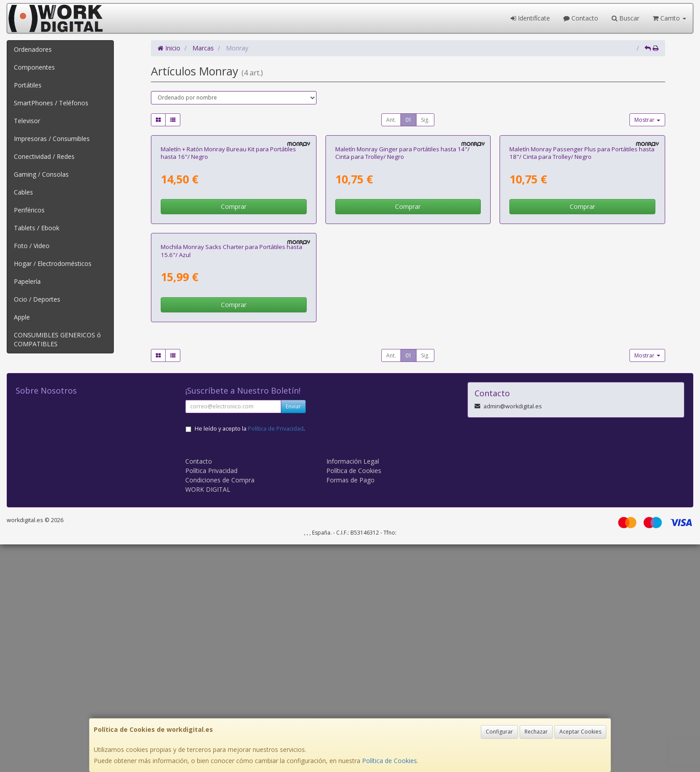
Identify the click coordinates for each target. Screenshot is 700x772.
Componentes (34, 67)
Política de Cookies (390, 761)
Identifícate (530, 18)
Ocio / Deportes (37, 299)
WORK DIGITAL (208, 717)
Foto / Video (32, 246)
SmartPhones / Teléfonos (51, 103)
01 (408, 120)
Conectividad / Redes (44, 156)
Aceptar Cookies (580, 732)
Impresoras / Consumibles (52, 139)
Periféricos (29, 210)
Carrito (669, 18)
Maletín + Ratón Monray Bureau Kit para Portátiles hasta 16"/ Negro (228, 267)
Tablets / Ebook (37, 228)
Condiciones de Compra (220, 708)
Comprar (234, 320)
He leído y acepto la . (250, 656)
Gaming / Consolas (41, 174)
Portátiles (28, 85)
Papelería (27, 281)
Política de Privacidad (276, 656)
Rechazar (536, 732)
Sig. (425, 120)
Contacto (581, 18)
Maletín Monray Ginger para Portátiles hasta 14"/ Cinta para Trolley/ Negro (402, 267)
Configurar (499, 732)
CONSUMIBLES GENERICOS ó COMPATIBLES (57, 339)
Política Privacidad (211, 698)
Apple (22, 317)
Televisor (27, 121)
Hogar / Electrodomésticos (53, 264)
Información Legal (353, 689)
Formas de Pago (350, 708)
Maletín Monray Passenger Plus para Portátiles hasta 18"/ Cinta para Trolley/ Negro (582, 267)
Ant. (391, 120)
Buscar (625, 18)
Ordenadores (33, 49)
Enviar (293, 634)
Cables (23, 192)
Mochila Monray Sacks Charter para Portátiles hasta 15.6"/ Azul (231, 478)
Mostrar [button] (647, 120)
